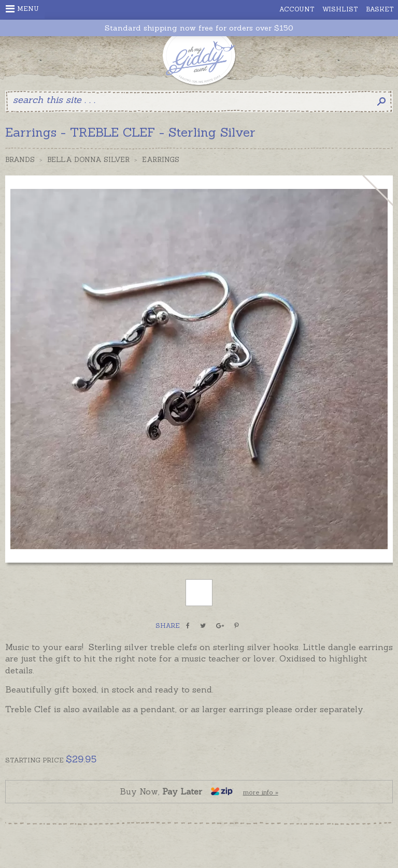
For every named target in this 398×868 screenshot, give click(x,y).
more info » (261, 792)
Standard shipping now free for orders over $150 (199, 28)
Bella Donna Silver (88, 160)
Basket (380, 9)
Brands (20, 160)
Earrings (161, 160)
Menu (22, 9)
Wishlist (340, 9)
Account (297, 9)
